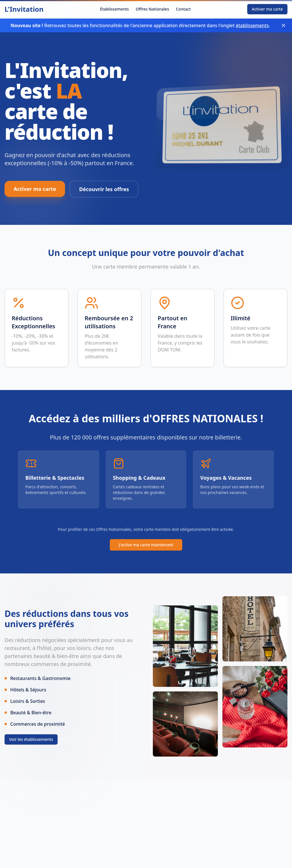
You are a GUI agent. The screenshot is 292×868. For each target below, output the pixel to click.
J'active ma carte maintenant (146, 545)
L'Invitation (24, 9)
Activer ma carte (267, 9)
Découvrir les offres (104, 189)
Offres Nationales (152, 9)
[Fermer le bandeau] (283, 25)
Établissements (114, 9)
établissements (252, 25)
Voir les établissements (31, 739)
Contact (183, 9)
